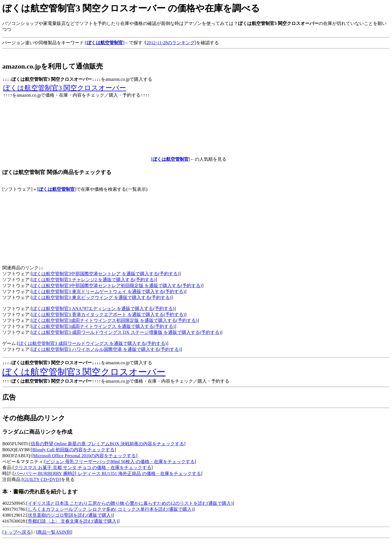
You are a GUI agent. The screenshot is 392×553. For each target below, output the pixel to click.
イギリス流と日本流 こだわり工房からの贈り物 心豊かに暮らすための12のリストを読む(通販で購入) (130, 503)
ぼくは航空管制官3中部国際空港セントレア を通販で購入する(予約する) (106, 274)
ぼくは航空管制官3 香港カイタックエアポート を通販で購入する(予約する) (109, 314)
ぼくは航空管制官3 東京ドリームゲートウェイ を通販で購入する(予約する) (109, 292)
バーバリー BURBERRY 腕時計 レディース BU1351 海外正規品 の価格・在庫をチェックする (108, 473)
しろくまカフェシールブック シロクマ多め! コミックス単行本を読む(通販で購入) (111, 509)
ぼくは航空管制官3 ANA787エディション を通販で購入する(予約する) (103, 309)
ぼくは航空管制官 (57, 189)
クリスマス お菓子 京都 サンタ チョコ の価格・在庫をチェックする (83, 468)
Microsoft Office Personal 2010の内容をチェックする (84, 456)
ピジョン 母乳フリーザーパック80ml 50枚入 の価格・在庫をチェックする (120, 462)
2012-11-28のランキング (171, 43)
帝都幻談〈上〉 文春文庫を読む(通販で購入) (73, 521)
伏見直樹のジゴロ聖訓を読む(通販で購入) (70, 515)
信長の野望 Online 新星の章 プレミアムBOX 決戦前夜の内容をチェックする (107, 444)
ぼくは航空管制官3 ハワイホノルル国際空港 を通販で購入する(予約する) (106, 349)
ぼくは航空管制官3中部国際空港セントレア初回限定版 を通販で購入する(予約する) (117, 286)
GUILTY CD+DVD (41, 479)
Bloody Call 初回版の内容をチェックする (73, 450)
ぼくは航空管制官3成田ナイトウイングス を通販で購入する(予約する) (104, 326)
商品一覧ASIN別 (54, 532)
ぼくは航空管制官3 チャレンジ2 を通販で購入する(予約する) (94, 280)
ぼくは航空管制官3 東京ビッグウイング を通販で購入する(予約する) (102, 297)
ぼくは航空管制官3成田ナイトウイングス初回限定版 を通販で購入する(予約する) (115, 320)
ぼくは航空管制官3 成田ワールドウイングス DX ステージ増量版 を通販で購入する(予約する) (127, 332)
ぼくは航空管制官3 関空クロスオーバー (65, 88)
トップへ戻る (17, 532)
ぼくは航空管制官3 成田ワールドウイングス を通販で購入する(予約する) (93, 343)
